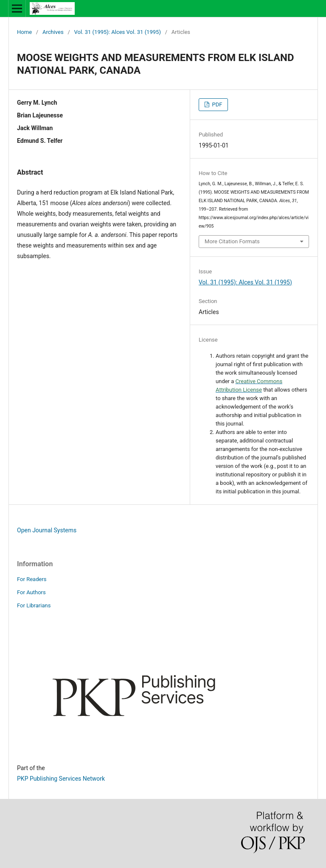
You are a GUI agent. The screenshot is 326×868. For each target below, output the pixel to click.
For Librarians (34, 605)
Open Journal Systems (47, 530)
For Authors (31, 592)
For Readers (32, 579)
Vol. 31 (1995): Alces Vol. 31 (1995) (118, 32)
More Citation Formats (232, 241)
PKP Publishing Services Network (61, 779)
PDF (216, 104)
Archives (53, 32)
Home (24, 32)
